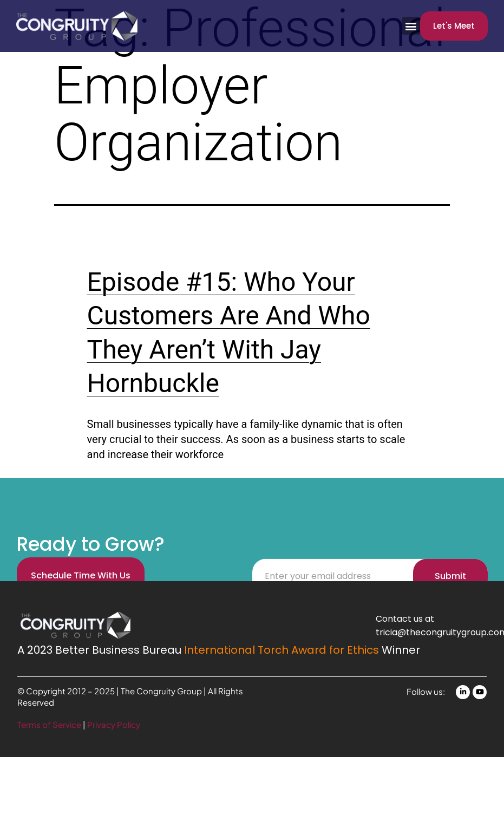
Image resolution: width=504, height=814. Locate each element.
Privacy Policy (114, 724)
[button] (411, 26)
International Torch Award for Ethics (282, 650)
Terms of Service (50, 724)
